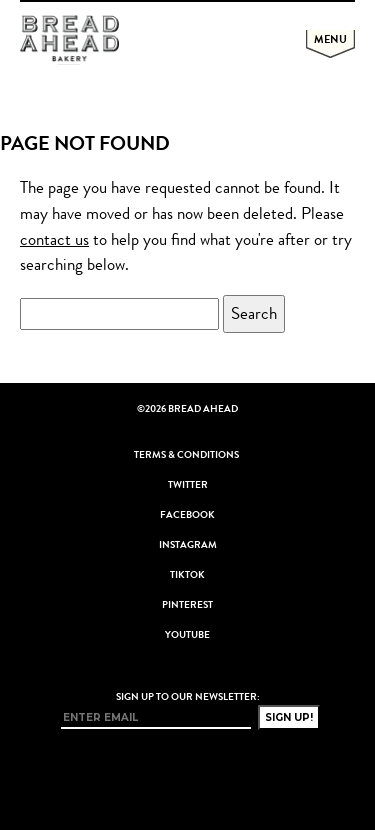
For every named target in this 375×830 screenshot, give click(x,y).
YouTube (187, 635)
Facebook (187, 515)
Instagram (188, 545)
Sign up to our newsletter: (188, 697)
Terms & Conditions (186, 455)
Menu (330, 39)
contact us (54, 239)
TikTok (187, 575)
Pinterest (187, 605)
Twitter (188, 485)
